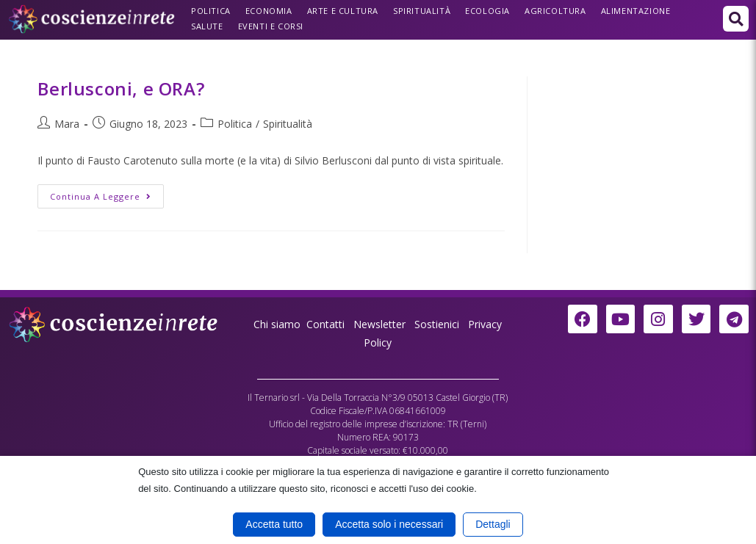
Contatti (325, 324)
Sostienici (438, 324)
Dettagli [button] (493, 524)
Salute (207, 26)
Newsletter (379, 324)
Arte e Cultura (343, 11)
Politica (211, 11)
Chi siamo (277, 324)
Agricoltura (555, 11)
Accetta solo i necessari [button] (389, 524)
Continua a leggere (107, 193)
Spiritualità (422, 11)
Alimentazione (636, 11)
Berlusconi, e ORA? (121, 88)
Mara (67, 124)
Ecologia (487, 11)
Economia (269, 11)
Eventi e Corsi (271, 26)
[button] (736, 19)
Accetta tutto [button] (274, 524)
